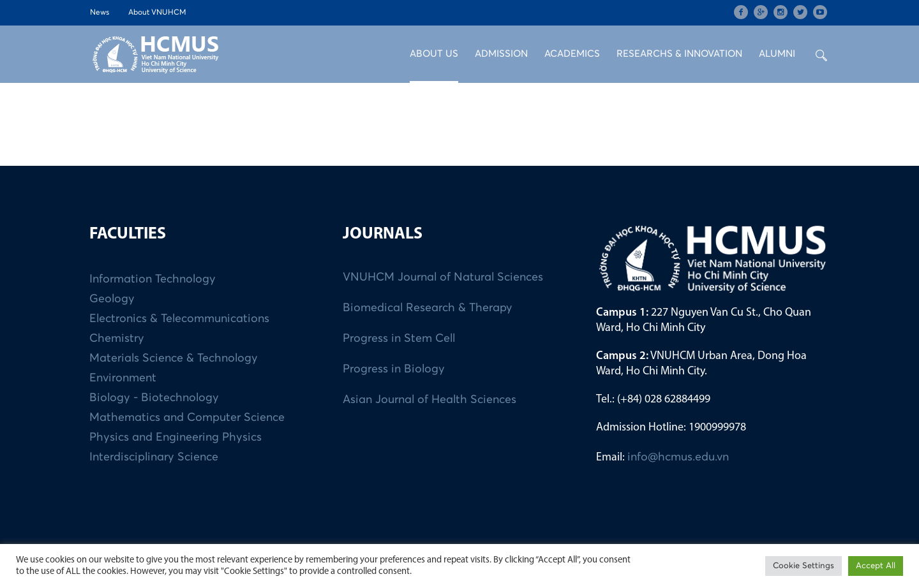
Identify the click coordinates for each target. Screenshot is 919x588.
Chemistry (117, 339)
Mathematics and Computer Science (187, 418)
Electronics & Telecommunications (179, 319)
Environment (123, 378)
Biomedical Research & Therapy (428, 308)
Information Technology (153, 279)
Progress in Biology (394, 369)
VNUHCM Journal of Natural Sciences (443, 277)
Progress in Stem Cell (399, 339)
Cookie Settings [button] (803, 566)
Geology (112, 299)
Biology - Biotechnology (154, 398)
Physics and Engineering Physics (176, 437)
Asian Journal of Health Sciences (430, 400)
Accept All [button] (876, 566)
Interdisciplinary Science (154, 457)
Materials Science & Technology (174, 358)
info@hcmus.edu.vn (678, 457)
